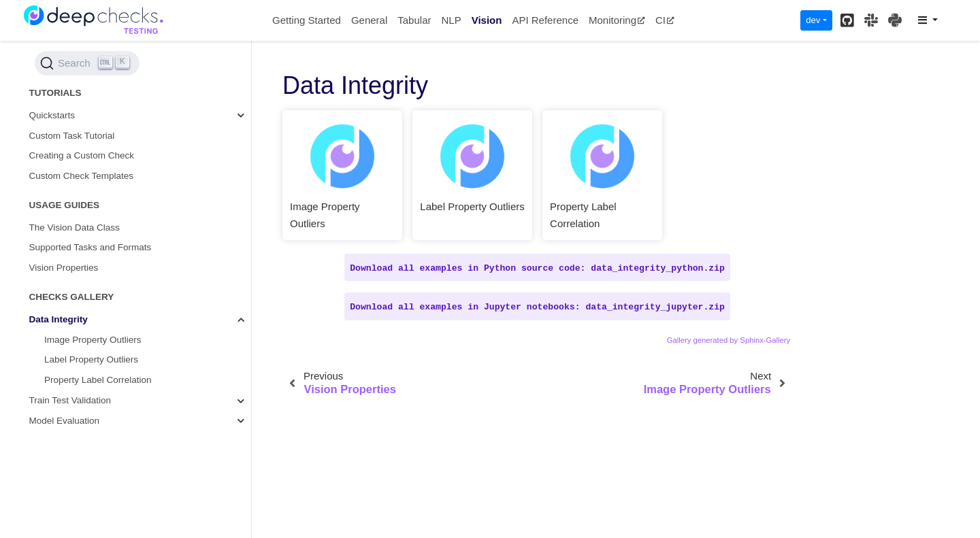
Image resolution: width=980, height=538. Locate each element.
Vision (487, 20)
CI (665, 20)
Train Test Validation (70, 400)
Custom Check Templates (82, 176)
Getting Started (307, 20)
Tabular (414, 20)
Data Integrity (59, 319)
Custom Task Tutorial (72, 136)
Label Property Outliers (91, 359)
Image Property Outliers (93, 340)
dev (813, 20)
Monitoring (617, 20)
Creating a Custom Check (82, 155)
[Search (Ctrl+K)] (87, 63)
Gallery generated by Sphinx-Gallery (729, 340)
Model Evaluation (65, 421)
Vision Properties (64, 268)
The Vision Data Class (75, 228)
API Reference (545, 20)
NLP (451, 20)
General (369, 20)
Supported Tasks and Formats (91, 247)
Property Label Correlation (98, 380)
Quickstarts (52, 115)
